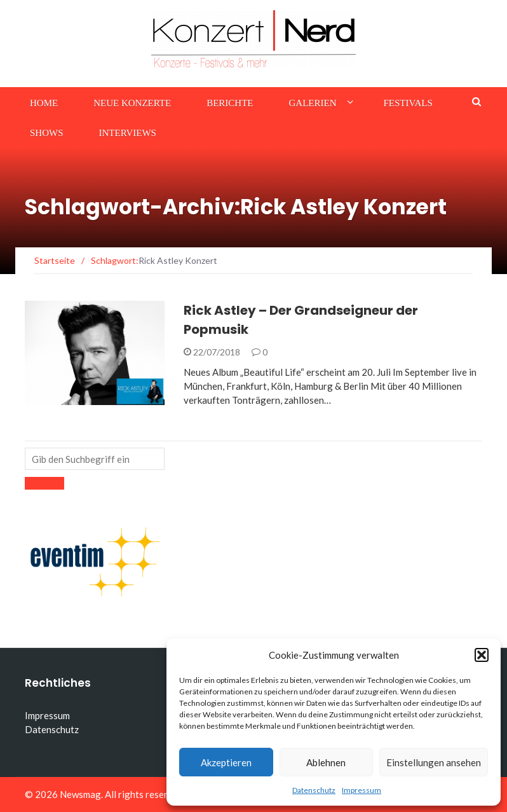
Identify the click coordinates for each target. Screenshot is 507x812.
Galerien (313, 103)
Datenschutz (314, 790)
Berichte (230, 103)
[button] (482, 655)
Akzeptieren (226, 762)
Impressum (362, 790)
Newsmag (80, 794)
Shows (47, 133)
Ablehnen (326, 762)
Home (44, 103)
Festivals (408, 103)
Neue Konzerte (132, 103)
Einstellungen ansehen (434, 762)
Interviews (128, 133)
